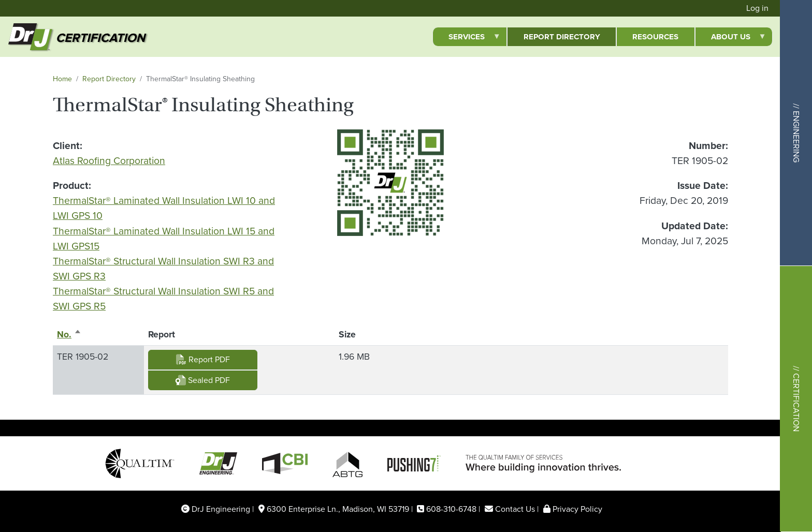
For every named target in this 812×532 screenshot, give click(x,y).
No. (69, 334)
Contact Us (515, 509)
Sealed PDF (203, 380)
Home (62, 79)
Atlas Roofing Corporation (109, 161)
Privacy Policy (577, 509)
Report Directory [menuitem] (562, 37)
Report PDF (203, 359)
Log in (757, 8)
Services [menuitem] (467, 39)
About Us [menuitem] (731, 39)
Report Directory (109, 79)
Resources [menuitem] (655, 37)
